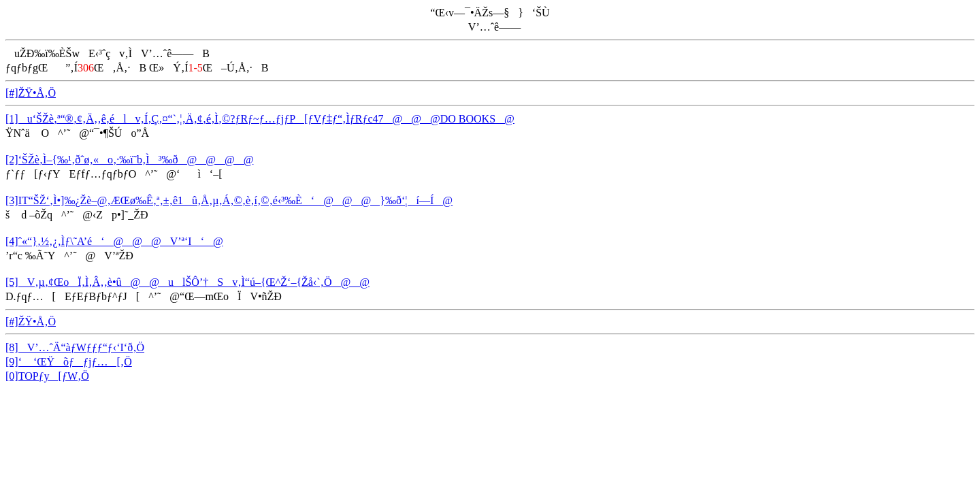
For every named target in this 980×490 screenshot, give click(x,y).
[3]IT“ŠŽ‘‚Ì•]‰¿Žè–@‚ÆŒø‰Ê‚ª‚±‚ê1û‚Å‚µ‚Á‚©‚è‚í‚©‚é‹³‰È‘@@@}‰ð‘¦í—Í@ (229, 200)
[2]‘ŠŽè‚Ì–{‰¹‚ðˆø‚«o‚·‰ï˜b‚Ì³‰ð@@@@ (129, 160)
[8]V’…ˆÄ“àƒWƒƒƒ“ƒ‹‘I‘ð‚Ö (75, 347)
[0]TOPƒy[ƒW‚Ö (47, 376)
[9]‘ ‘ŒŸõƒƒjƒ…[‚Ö (69, 362)
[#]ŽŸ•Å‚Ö (31, 93)
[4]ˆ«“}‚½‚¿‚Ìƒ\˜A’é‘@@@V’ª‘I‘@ (114, 241)
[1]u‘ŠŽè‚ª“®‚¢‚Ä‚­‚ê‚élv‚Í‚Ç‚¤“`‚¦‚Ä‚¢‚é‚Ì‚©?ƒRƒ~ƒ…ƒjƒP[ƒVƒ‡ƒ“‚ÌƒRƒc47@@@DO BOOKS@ (260, 119)
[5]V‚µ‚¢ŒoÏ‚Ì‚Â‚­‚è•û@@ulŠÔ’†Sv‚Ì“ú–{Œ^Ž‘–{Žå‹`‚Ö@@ (187, 282)
